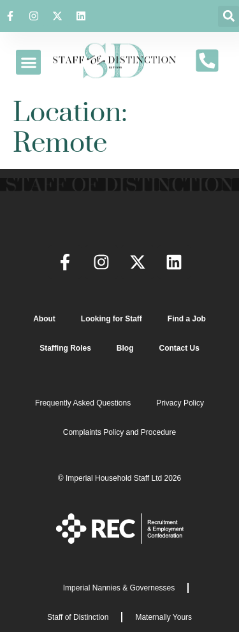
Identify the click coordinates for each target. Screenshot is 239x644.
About (44, 319)
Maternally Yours (163, 617)
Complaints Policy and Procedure (119, 432)
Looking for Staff (112, 319)
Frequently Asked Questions (83, 403)
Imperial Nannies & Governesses (119, 588)
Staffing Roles (65, 348)
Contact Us (179, 348)
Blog (125, 348)
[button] (228, 16)
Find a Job (187, 319)
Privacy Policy (180, 403)
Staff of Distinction (78, 617)
